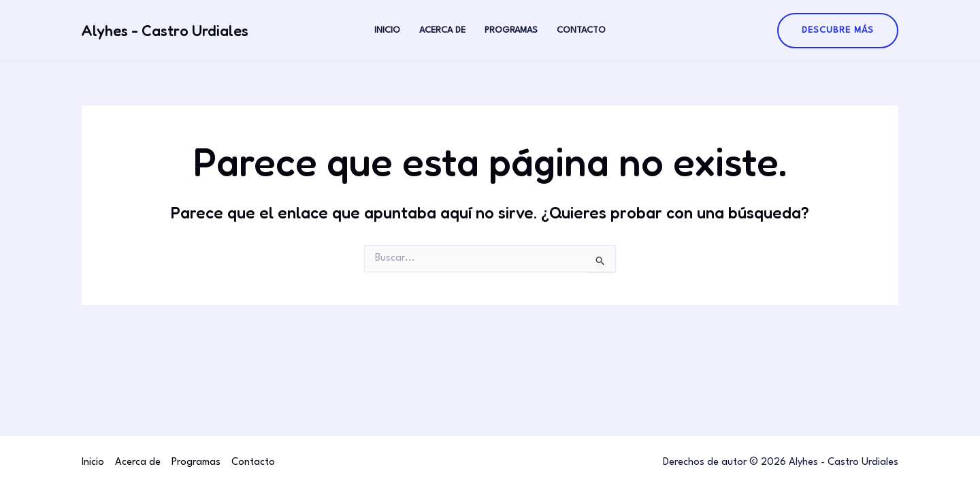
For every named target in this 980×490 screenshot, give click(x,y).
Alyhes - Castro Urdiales (165, 31)
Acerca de (442, 30)
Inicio (387, 30)
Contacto (581, 30)
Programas (511, 30)
